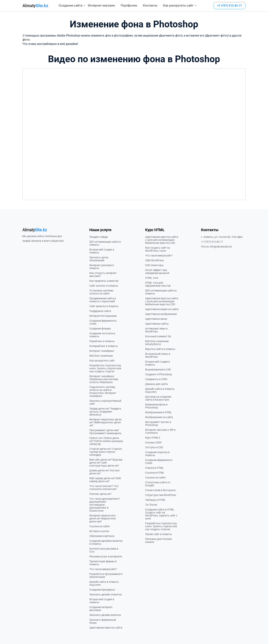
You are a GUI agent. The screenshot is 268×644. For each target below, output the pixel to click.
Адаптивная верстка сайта (106, 628)
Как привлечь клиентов (104, 281)
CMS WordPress (154, 260)
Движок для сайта (157, 384)
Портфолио (129, 5)
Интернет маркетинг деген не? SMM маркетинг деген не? (105, 422)
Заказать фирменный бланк (103, 621)
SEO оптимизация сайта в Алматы (105, 243)
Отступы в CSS (154, 447)
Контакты (150, 5)
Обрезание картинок (102, 536)
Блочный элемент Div (158, 336)
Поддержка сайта (100, 311)
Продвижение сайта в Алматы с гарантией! (103, 300)
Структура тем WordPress (161, 495)
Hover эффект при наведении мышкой (157, 272)
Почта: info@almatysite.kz (217, 247)
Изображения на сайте (159, 417)
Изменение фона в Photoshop (156, 406)
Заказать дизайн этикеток (106, 594)
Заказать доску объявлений (99, 259)
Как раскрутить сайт (178, 5)
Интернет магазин (101, 5)
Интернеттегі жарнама (103, 316)
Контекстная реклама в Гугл (104, 550)
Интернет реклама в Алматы (102, 267)
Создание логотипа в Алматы (102, 335)
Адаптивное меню (156, 319)
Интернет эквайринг (102, 351)
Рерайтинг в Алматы (102, 341)
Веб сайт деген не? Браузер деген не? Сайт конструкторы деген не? (106, 463)
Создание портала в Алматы (157, 454)
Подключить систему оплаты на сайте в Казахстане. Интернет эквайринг (103, 391)
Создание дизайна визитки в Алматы (106, 542)
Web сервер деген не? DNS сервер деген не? (105, 480)
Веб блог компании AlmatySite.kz (157, 343)
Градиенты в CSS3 (156, 379)
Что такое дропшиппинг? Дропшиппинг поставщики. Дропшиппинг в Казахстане (105, 505)
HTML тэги (152, 278)
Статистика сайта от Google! (158, 484)
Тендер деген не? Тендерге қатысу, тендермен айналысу (105, 412)
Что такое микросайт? (103, 569)
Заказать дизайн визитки (105, 615)
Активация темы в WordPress (156, 330)
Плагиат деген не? (100, 494)
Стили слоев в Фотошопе (160, 490)
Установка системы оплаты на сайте (101, 292)
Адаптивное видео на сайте (162, 309)
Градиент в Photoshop (159, 374)
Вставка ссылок (99, 531)
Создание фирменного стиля (103, 322)
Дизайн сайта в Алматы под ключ (104, 583)
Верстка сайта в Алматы (160, 349)
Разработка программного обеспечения (106, 575)
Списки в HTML (154, 468)
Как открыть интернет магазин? (103, 275)
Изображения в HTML (158, 412)
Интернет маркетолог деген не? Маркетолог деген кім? (103, 518)
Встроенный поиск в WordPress (158, 355)
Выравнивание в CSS (158, 369)
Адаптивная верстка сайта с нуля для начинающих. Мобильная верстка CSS (162, 240)
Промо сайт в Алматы (159, 534)
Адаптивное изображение (161, 314)
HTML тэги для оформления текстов (158, 284)
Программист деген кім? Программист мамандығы (105, 432)
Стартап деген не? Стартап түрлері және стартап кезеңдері (106, 452)
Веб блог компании (101, 356)
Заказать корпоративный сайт (105, 402)
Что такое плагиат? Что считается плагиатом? (104, 488)
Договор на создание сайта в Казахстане (158, 398)
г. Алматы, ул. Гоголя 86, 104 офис (222, 237)
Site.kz (35, 6)
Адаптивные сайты (157, 324)
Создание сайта (70, 5)
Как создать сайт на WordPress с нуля (158, 249)
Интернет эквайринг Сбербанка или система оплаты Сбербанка (104, 379)
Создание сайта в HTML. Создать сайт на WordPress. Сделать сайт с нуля (161, 514)
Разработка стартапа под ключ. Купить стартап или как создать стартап (105, 368)
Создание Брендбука (102, 590)
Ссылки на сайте (99, 526)
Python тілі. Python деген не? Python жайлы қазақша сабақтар (106, 441)
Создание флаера (100, 329)
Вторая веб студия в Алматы (102, 251)
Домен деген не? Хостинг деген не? (105, 472)
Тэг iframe (151, 505)
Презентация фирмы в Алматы (103, 563)
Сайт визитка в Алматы (104, 306)
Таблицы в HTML (155, 500)
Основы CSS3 (153, 442)
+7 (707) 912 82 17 (230, 6)
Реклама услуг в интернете (106, 556)
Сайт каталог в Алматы (104, 286)
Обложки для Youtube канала (158, 540)
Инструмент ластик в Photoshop (158, 423)
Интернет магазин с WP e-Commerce (161, 431)
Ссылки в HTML (155, 473)
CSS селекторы (154, 265)
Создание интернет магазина (101, 609)
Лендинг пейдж (99, 237)
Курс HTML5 (153, 438)
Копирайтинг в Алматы (104, 346)
